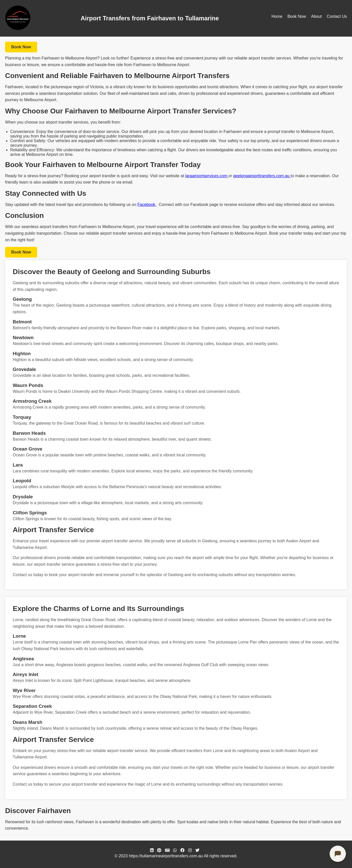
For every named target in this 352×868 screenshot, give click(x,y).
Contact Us (337, 16)
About (316, 16)
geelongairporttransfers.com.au (262, 176)
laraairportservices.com (207, 176)
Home (277, 16)
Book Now (297, 16)
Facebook (147, 205)
